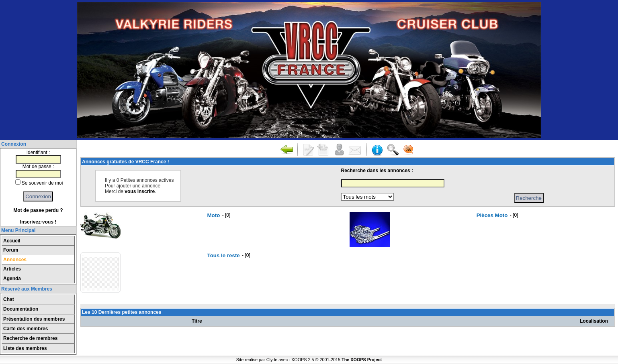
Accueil (12, 241)
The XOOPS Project (362, 360)
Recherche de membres (30, 338)
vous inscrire (140, 191)
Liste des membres (25, 348)
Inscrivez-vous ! (38, 222)
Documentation (21, 309)
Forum (11, 250)
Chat (9, 299)
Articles (12, 269)
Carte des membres (26, 329)
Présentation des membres (34, 319)
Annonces (15, 260)
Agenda (12, 279)
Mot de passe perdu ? (38, 210)
